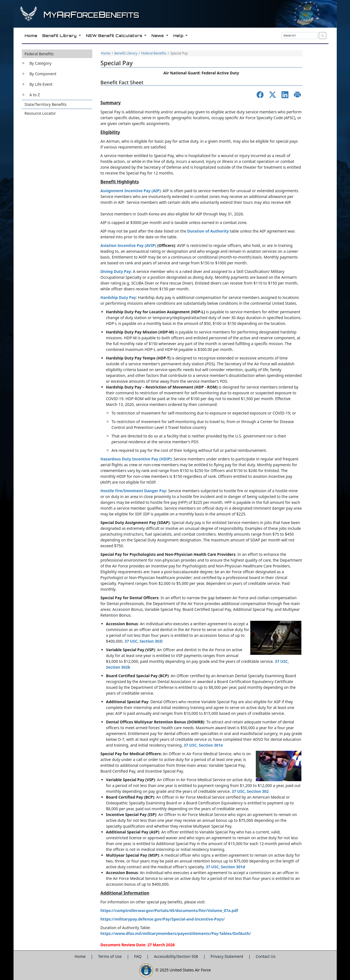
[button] (57, 75)
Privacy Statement (227, 956)
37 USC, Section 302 (250, 791)
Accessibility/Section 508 (177, 956)
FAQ (138, 956)
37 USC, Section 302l (144, 641)
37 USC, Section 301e (203, 745)
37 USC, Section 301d (226, 867)
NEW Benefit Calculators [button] (114, 36)
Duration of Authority (208, 231)
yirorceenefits (91, 15)
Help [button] (178, 36)
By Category (41, 63)
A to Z (35, 95)
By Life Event (41, 84)
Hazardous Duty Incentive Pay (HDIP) (136, 459)
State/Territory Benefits (46, 104)
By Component (43, 74)
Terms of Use (110, 956)
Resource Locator (40, 113)
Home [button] (31, 36)
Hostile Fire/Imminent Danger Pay (133, 491)
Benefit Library (126, 53)
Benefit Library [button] (60, 36)
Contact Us (266, 956)
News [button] (158, 36)
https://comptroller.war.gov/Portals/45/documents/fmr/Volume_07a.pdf (169, 910)
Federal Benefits (39, 54)
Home (106, 53)
